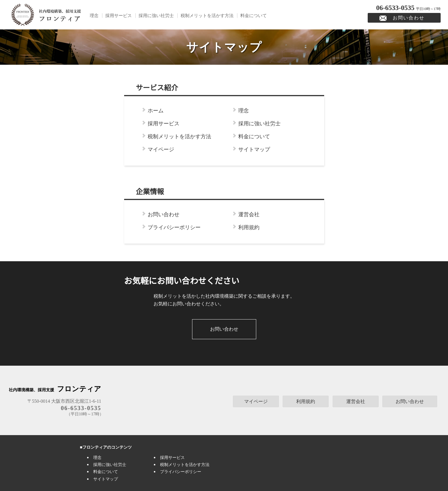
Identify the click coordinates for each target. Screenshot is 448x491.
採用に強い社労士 (156, 16)
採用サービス (119, 16)
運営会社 (249, 214)
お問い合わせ (409, 18)
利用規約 (249, 227)
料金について (254, 16)
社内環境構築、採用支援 (55, 390)
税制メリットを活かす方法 (207, 16)
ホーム (156, 111)
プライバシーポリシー (174, 227)
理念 (94, 16)
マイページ (161, 149)
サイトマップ (254, 149)
